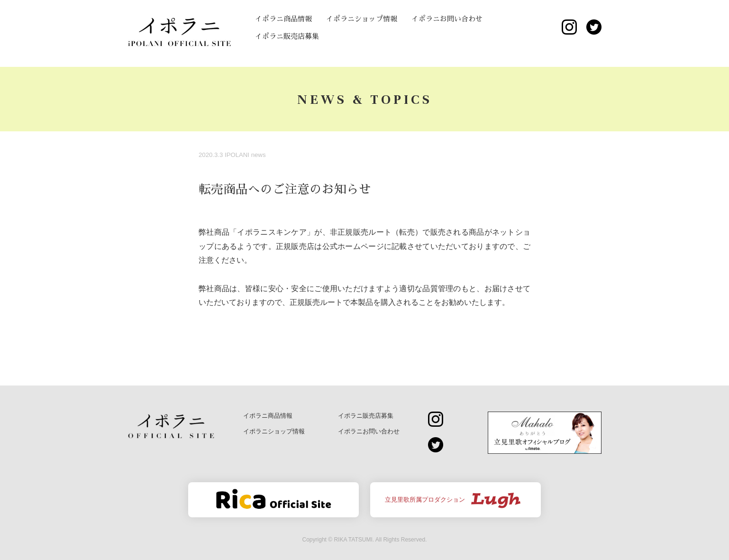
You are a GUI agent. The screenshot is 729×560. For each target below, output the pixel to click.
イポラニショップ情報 (362, 19)
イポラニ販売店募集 (287, 36)
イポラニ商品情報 (283, 19)
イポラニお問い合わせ (447, 19)
